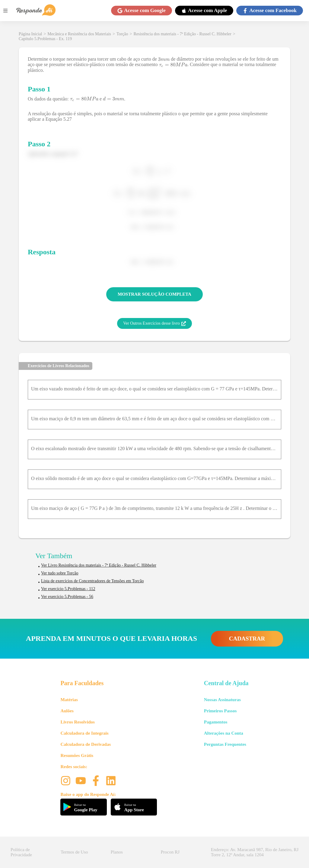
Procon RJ (170, 852)
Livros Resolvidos (78, 722)
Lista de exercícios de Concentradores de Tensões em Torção (92, 581)
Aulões (67, 711)
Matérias (69, 700)
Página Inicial (30, 34)
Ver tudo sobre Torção (60, 573)
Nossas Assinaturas (222, 700)
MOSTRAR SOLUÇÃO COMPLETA (154, 294)
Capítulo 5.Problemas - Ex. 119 (45, 39)
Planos (117, 852)
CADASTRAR (247, 639)
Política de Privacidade (21, 852)
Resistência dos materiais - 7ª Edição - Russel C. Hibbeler (182, 34)
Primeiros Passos (220, 711)
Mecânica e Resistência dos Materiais (79, 34)
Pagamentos (216, 722)
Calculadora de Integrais (84, 733)
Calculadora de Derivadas (86, 744)
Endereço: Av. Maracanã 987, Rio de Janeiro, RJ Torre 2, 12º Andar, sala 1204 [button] (255, 852)
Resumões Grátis (77, 755)
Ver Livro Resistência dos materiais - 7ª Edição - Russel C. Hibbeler (99, 565)
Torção (122, 34)
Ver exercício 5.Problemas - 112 (68, 589)
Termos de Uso (74, 852)
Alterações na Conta (224, 733)
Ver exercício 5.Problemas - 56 (67, 597)
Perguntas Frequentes (225, 744)
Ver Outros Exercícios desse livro (154, 323)
